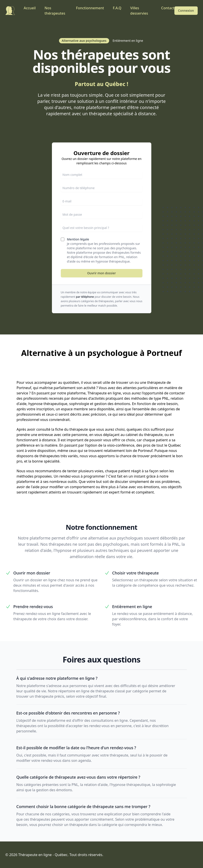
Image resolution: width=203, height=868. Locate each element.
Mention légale (78, 239)
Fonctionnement (90, 8)
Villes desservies (139, 11)
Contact (168, 8)
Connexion (186, 11)
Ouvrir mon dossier (101, 273)
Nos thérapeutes (55, 11)
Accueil (30, 8)
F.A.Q (117, 8)
